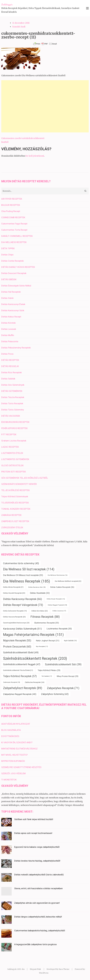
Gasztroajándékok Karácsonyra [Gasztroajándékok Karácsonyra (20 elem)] (16, 623)
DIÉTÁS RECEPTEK (10, 360)
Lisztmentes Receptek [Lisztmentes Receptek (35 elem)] (59, 629)
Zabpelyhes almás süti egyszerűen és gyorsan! (37, 903)
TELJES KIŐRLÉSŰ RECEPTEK (15, 490)
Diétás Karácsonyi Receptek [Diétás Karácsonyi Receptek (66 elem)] (22, 599)
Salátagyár (7, 4)
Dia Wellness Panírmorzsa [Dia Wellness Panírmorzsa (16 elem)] (58, 575)
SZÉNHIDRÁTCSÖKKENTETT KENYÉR (19, 484)
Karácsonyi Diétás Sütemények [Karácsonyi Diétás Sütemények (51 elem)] (22, 629)
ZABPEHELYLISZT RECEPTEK (15, 521)
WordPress (44, 973)
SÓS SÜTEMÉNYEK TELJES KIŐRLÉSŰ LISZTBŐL (25, 478)
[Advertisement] (45, 106)
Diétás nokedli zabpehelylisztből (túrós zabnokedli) (39, 875)
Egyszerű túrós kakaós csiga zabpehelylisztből (37, 847)
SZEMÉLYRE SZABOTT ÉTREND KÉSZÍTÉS (21, 767)
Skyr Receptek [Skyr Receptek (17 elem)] (42, 647)
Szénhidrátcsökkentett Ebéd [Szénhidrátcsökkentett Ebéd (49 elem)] (21, 653)
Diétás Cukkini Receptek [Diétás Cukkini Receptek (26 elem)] (62, 587)
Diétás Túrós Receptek (12, 403)
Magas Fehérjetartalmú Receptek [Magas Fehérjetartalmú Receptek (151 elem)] (33, 635)
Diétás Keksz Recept (11, 317)
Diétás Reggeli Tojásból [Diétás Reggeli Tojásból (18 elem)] (57, 605)
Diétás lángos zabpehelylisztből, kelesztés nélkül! (38, 917)
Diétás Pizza (7, 354)
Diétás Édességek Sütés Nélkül (16, 286)
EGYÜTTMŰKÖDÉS (10, 736)
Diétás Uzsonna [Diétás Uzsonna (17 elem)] (59, 611)
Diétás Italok (7, 298)
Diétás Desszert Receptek (14, 273)
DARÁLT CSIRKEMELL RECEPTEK (17, 236)
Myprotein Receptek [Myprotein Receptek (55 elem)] (17, 641)
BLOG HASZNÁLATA (11, 730)
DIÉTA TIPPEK (8, 248)
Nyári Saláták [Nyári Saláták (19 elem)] (70, 641)
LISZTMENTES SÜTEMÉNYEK (15, 459)
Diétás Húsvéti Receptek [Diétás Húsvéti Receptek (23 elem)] (14, 593)
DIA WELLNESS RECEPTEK (14, 242)
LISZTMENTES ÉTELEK (12, 453)
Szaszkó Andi (19, 27)
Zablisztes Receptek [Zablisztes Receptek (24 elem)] (35, 682)
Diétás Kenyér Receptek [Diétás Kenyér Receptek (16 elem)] (56, 599)
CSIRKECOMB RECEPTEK (13, 217)
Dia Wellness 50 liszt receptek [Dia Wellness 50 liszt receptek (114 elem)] (29, 569)
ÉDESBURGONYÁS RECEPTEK (15, 422)
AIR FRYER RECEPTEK (12, 199)
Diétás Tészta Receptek (13, 397)
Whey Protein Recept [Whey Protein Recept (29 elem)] (67, 676)
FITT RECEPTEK (9, 434)
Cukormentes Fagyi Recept (14, 224)
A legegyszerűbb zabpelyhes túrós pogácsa (35, 944)
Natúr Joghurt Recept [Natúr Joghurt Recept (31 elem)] (48, 641)
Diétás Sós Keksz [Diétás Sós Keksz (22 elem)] (40, 611)
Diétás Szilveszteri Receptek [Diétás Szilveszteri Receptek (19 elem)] (15, 611)
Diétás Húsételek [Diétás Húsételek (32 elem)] (40, 593)
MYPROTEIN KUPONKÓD (13, 761)
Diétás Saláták (8, 379)
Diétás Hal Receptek (11, 292)
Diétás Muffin (8, 335)
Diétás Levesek (9, 329)
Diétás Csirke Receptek (12, 261)
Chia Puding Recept (11, 211)
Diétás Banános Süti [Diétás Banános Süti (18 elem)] (37, 587)
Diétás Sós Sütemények (13, 385)
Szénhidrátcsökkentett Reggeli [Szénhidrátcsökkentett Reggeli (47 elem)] (22, 664)
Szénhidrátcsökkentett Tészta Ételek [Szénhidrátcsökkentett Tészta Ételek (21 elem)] (18, 670)
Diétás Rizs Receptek (11, 372)
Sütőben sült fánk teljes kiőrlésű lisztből (34, 819)
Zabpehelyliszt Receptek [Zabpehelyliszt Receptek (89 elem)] (23, 688)
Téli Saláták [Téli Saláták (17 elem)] (47, 676)
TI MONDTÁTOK (9, 780)
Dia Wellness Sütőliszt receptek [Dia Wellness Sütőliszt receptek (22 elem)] (68, 581)
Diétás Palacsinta (10, 341)
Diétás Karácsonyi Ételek (13, 304)
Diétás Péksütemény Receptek (16, 348)
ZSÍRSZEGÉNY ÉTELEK (12, 527)
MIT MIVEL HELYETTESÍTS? (14, 755)
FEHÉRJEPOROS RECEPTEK (14, 428)
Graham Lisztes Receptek (14, 441)
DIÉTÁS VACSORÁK (11, 416)
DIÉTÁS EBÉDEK (9, 279)
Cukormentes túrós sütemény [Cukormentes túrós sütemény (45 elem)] (21, 563)
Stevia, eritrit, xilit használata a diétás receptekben (38, 888)
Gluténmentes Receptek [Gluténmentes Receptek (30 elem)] (47, 623)
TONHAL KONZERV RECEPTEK (16, 509)
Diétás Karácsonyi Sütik (13, 310)
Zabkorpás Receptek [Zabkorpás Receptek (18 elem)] (12, 682)
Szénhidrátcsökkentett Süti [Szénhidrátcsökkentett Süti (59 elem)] (63, 664)
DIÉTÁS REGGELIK (10, 366)
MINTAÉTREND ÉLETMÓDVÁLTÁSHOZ (19, 749)
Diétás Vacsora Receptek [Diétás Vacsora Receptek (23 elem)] (14, 617)
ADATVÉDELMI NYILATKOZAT (16, 724)
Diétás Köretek (8, 323)
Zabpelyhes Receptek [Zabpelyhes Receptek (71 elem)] (63, 688)
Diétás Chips (7, 255)
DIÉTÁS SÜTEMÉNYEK (12, 391)
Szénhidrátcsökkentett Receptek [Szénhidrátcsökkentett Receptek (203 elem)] (35, 658)
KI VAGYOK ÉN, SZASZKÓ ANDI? (17, 742)
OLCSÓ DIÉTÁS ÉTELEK (12, 465)
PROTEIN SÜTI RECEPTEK (14, 472)
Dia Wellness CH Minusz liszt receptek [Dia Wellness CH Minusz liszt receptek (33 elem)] (23, 575)
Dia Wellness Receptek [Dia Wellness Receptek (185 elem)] (27, 581)
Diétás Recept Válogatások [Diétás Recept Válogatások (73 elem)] (23, 605)
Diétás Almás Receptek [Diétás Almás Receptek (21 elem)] (13, 587)
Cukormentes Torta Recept (14, 230)
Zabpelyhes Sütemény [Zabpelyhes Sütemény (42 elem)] (55, 694)
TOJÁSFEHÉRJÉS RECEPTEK (15, 503)
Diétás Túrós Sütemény (13, 410)
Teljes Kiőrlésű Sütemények (15, 496)
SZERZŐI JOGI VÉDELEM (13, 773)
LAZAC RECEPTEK (10, 447)
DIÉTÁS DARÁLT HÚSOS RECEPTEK (18, 267)
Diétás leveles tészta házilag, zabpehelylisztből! (37, 861)
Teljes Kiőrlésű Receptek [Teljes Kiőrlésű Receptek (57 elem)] (20, 676)
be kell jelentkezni (35, 156)
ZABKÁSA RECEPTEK (11, 515)
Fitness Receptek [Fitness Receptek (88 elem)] (45, 617)
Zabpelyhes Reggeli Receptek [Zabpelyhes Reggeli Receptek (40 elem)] (20, 694)
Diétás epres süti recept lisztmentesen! (33, 833)
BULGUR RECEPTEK (11, 205)
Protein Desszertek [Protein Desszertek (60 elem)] (17, 647)
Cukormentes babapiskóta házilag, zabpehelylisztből (40, 931)
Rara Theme (64, 969)
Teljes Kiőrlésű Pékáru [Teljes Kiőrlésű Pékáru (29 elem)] (49, 670)
